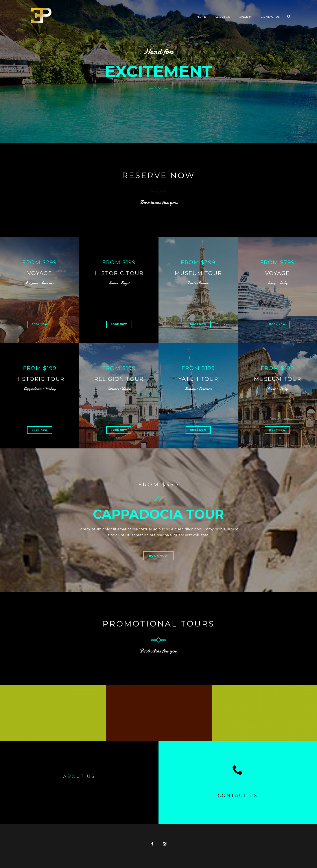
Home (201, 17)
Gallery (245, 17)
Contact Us (270, 17)
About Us (222, 17)
